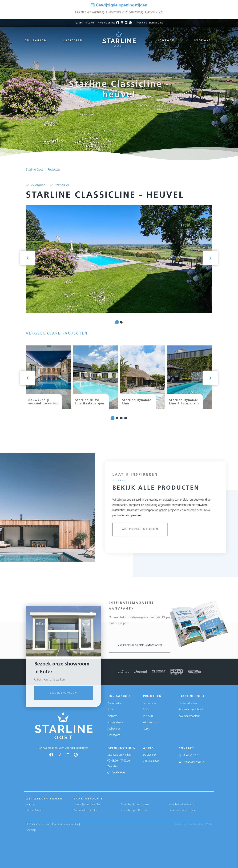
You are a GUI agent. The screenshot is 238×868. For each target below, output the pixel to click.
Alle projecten (151, 722)
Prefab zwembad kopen (182, 811)
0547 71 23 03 (86, 23)
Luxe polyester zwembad (87, 805)
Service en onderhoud (191, 710)
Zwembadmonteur (189, 716)
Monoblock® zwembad (182, 805)
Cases (146, 729)
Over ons (203, 41)
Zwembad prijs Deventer (135, 811)
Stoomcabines (115, 722)
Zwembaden (114, 704)
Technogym (114, 735)
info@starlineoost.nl (192, 762)
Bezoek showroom (64, 767)
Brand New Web (202, 824)
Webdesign (181, 824)
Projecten (73, 41)
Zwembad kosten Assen (87, 811)
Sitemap (31, 830)
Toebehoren (114, 729)
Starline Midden (35, 811)
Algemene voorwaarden (65, 824)
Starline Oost (34, 170)
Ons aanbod (36, 41)
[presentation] (28, 258)
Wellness (112, 716)
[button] (117, 322)
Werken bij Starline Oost (150, 23)
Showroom (165, 41)
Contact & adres (188, 704)
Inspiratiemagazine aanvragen (139, 646)
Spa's (110, 710)
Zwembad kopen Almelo (135, 805)
